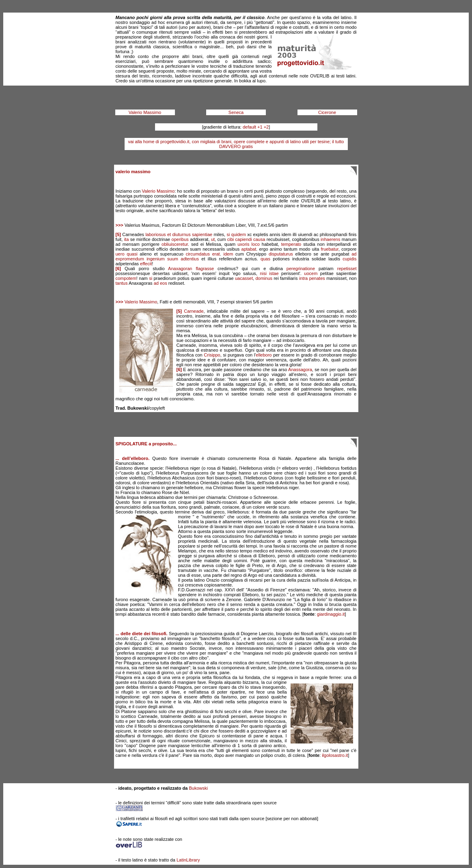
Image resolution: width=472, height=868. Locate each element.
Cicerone (327, 112)
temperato (291, 244)
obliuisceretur (175, 244)
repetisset (347, 269)
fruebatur (329, 249)
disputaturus (281, 254)
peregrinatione (301, 269)
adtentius (190, 259)
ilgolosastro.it (335, 755)
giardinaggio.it (331, 614)
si (151, 278)
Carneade (194, 311)
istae (274, 273)
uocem (311, 273)
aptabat (249, 249)
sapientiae (202, 234)
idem (228, 254)
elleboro (264, 355)
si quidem (236, 234)
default (249, 127)
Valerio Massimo (145, 112)
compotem (126, 278)
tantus (122, 283)
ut (213, 239)
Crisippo (212, 355)
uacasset (244, 278)
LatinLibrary (188, 860)
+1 (260, 127)
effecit (146, 264)
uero (120, 254)
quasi (132, 254)
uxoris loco (249, 244)
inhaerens (330, 239)
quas (265, 259)
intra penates (312, 278)
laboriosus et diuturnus (168, 234)
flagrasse (205, 269)
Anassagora (300, 370)
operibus (180, 239)
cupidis (349, 259)
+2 (266, 127)
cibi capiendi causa (246, 239)
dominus (264, 278)
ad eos (161, 283)
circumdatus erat (203, 254)
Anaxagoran (180, 269)
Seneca (236, 112)
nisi (263, 273)
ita (127, 239)
